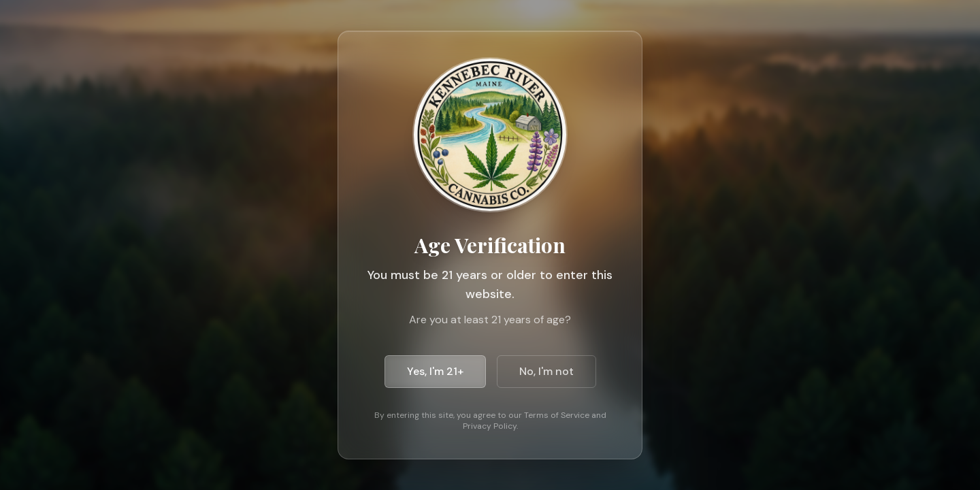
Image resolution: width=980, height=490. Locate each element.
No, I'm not (546, 371)
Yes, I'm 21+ (435, 371)
